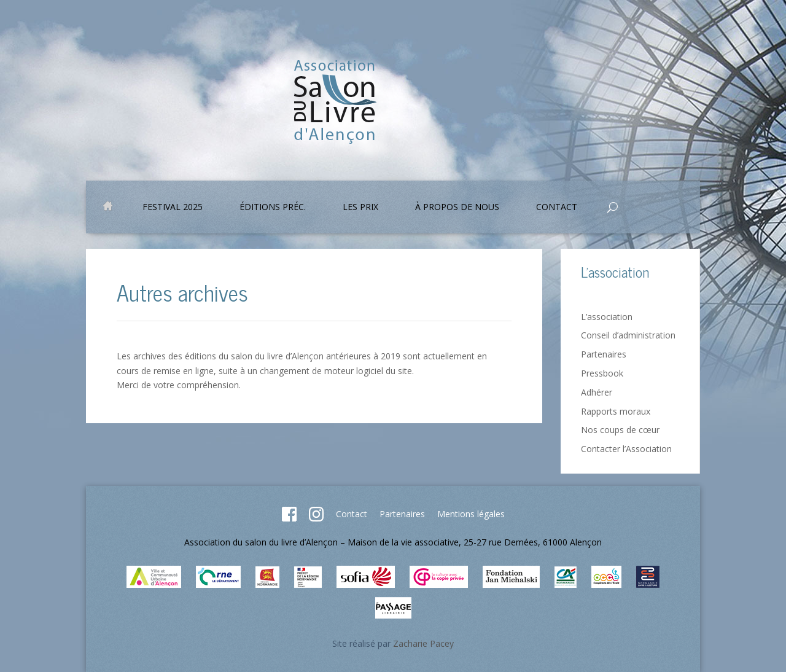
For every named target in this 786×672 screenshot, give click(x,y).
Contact (557, 208)
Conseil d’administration (628, 335)
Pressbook (602, 373)
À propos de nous (457, 208)
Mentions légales (471, 514)
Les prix (360, 208)
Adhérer (597, 392)
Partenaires (604, 354)
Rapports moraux (616, 411)
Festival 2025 (173, 208)
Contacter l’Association (626, 449)
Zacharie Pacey (423, 643)
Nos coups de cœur (620, 430)
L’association (607, 317)
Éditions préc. (273, 208)
